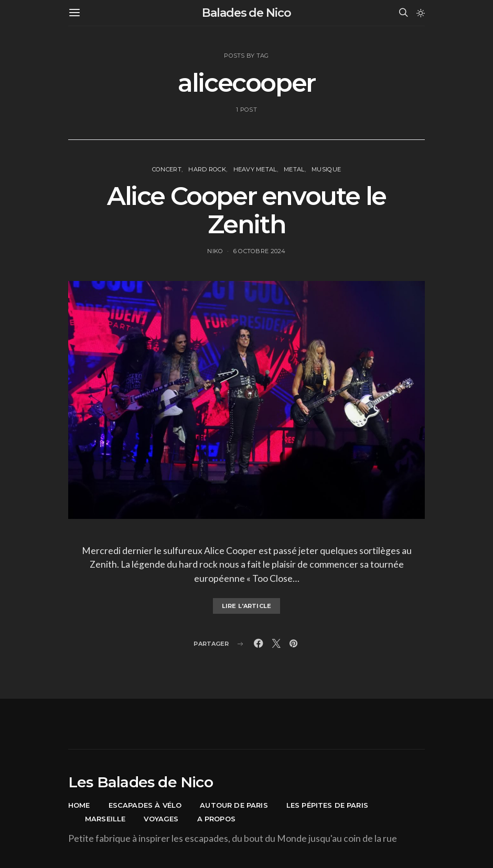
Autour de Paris (234, 805)
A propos (216, 819)
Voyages (161, 819)
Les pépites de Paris (327, 805)
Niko (215, 251)
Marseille (105, 819)
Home (79, 805)
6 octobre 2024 (260, 251)
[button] (421, 13)
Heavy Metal (255, 169)
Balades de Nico (246, 13)
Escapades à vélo (145, 805)
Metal (294, 169)
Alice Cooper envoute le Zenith (246, 210)
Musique (326, 169)
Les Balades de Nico (141, 782)
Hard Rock (207, 169)
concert (167, 169)
